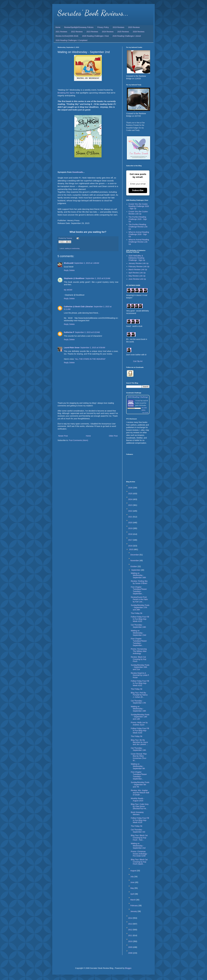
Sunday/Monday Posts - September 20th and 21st (140, 667)
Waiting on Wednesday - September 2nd (138, 846)
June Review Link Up (137, 279)
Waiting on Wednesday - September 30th (138, 575)
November (135, 561)
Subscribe (138, 190)
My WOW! (68, 290)
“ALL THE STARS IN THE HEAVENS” (90, 359)
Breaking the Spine (66, 93)
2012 (130, 930)
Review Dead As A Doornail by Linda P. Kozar (140, 675)
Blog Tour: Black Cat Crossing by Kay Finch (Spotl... (139, 862)
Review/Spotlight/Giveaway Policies (79, 27)
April (133, 894)
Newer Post (63, 436)
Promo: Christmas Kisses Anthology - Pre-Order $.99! (139, 854)
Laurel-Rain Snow (72, 348)
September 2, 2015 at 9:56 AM (93, 348)
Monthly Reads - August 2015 (138, 800)
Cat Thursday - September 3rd (138, 831)
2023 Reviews (92, 32)
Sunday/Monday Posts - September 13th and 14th (140, 717)
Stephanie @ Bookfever (74, 278)
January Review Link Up (139, 263)
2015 (131, 549)
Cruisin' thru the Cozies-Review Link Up (138, 213)
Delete (72, 270)
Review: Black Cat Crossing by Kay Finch (139, 659)
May (132, 888)
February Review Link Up (139, 266)
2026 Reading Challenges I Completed (71, 40)
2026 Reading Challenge (138, 397)
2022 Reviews (77, 32)
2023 (130, 505)
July (132, 877)
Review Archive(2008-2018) (67, 36)
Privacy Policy (103, 27)
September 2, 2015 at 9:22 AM (87, 332)
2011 (130, 935)
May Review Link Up (137, 276)
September (136, 570)
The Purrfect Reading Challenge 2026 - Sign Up (138, 219)
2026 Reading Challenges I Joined (127, 36)
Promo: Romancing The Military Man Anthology (139, 651)
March (133, 900)
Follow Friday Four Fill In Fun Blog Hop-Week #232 (140, 619)
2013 (130, 924)
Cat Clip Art (138, 361)
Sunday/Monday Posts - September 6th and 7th (140, 785)
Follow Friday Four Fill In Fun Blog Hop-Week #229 (140, 820)
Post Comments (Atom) (78, 440)
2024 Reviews (108, 32)
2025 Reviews (123, 32)
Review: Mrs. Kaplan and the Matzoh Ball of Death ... (140, 793)
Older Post (113, 436)
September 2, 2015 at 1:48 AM (87, 263)
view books (145, 413)
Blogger (128, 968)
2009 (130, 947)
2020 (130, 523)
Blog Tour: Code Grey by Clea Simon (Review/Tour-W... (140, 806)
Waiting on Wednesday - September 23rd (138, 633)
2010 (130, 941)
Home (58, 27)
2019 (130, 528)
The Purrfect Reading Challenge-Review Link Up (138, 227)
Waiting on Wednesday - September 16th (138, 709)
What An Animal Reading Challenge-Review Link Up (139, 242)
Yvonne (138, 401)
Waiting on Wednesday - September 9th (138, 766)
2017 (130, 540)
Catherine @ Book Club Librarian (78, 307)
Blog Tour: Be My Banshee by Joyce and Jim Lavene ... (139, 742)
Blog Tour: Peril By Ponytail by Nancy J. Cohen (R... (139, 695)
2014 (130, 918)
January (134, 911)
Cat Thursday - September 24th (138, 626)
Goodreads (78, 172)
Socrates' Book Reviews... (93, 13)
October (134, 566)
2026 (130, 488)
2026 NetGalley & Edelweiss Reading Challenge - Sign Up (137, 258)
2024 (130, 499)
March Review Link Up (138, 270)
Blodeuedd (69, 263)
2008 (130, 953)
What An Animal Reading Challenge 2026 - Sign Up (139, 234)
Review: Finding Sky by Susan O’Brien (139, 582)
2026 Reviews (139, 32)
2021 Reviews (61, 32)
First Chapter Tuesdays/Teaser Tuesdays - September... (139, 590)
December (135, 555)
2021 (130, 517)
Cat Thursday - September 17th (138, 702)
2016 (130, 546)
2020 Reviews (134, 27)
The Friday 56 (137, 613)
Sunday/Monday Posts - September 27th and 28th (140, 607)
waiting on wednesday (72, 248)
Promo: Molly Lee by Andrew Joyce (139, 724)
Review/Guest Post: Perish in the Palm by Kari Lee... (139, 599)
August (134, 871)
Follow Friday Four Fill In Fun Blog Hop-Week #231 (140, 683)
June (133, 882)
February (134, 906)
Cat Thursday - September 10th (138, 749)
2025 (130, 494)
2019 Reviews (118, 27)
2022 (130, 511)
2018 (130, 534)
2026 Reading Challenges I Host (95, 36)
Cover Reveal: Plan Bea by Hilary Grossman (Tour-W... (139, 757)
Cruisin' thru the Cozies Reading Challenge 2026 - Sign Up (139, 206)
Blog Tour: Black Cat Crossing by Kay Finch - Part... (139, 838)
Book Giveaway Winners (137, 813)
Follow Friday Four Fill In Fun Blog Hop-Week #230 (140, 731)
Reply (66, 270)
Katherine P (69, 332)
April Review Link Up (137, 273)
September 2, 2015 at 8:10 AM (98, 278)
